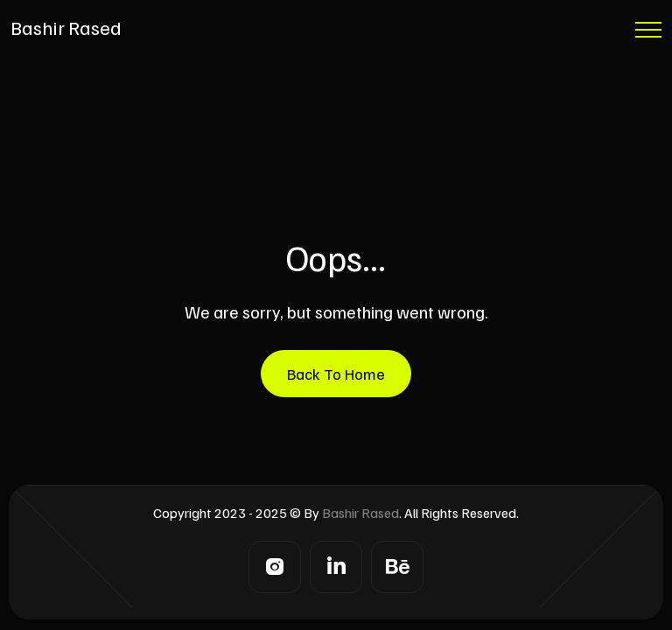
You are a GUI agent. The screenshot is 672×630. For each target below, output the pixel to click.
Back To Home (336, 374)
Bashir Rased (66, 27)
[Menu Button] (648, 33)
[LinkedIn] (336, 567)
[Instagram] (275, 567)
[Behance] (397, 567)
